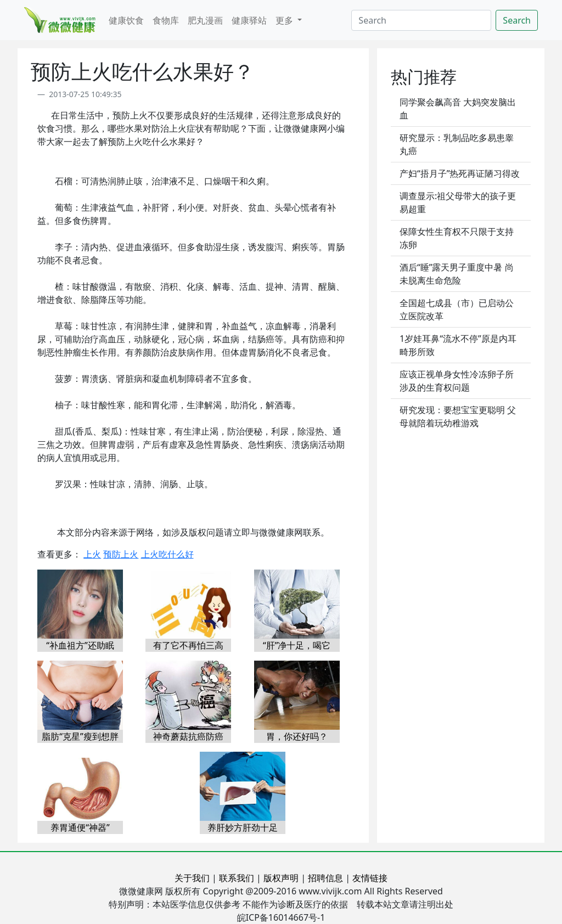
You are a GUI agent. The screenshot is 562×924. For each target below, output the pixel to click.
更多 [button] (285, 20)
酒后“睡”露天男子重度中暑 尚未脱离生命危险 (457, 274)
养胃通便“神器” (80, 827)
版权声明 (281, 878)
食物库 (166, 20)
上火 (92, 554)
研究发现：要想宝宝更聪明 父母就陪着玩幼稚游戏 (458, 416)
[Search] (421, 20)
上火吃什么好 (167, 554)
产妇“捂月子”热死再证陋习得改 (460, 173)
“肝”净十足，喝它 (297, 645)
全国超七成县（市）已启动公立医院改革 (457, 309)
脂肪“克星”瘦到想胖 (80, 736)
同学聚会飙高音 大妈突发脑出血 (458, 109)
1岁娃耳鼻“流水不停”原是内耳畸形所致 (458, 345)
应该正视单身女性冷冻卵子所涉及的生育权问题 (457, 381)
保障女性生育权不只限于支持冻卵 (457, 238)
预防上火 (121, 554)
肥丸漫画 (205, 20)
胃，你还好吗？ (297, 736)
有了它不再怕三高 (188, 645)
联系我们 (237, 878)
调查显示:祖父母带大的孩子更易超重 (458, 202)
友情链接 (370, 878)
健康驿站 (249, 20)
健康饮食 (126, 20)
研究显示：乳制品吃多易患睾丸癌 (457, 144)
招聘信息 (325, 878)
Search (517, 20)
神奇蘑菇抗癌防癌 (188, 736)
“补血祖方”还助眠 (80, 645)
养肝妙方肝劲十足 (243, 827)
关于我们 (192, 878)
